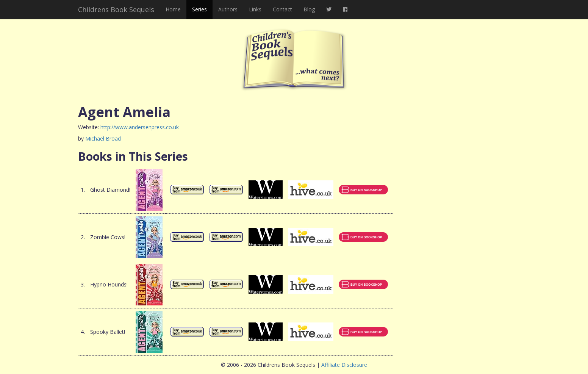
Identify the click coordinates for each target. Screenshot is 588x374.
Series (199, 9)
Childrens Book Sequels (116, 9)
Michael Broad (103, 138)
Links (255, 9)
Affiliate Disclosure (344, 365)
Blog (309, 9)
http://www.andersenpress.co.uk (140, 127)
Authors (228, 9)
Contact (282, 9)
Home (173, 9)
